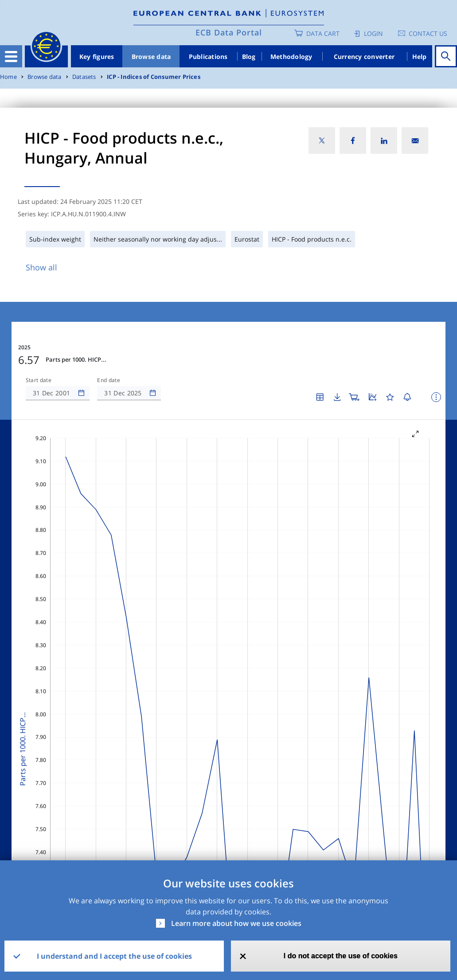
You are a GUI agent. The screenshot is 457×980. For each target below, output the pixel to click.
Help (420, 57)
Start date (39, 380)
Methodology (291, 57)
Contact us (428, 33)
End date (109, 380)
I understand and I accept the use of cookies (114, 956)
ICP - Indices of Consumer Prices (154, 77)
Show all (41, 267)
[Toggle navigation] (11, 56)
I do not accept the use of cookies (341, 956)
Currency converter (364, 57)
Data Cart (323, 33)
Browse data (151, 57)
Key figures (97, 57)
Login (373, 33)
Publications (208, 57)
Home (8, 77)
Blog (249, 57)
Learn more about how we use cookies (236, 923)
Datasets (84, 77)
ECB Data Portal (229, 32)
